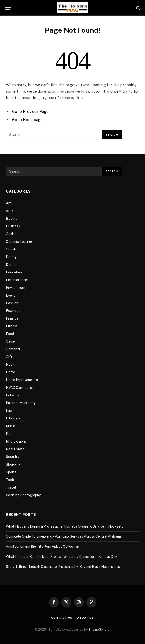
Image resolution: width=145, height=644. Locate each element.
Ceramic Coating (19, 242)
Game (10, 341)
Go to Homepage (27, 120)
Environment (16, 288)
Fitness (12, 326)
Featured (13, 311)
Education (14, 272)
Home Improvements (22, 380)
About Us (85, 618)
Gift (9, 357)
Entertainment (17, 280)
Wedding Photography (23, 495)
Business (13, 226)
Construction (16, 249)
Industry (12, 395)
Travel (11, 487)
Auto (10, 211)
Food (10, 334)
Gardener (13, 349)
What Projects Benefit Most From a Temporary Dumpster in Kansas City (61, 557)
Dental (11, 265)
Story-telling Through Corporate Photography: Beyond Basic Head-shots (63, 567)
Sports (11, 472)
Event (11, 295)
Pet (9, 434)
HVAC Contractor (20, 388)
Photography (16, 441)
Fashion (12, 303)
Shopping (13, 464)
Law (9, 411)
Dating (11, 257)
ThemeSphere (99, 629)
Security (13, 457)
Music (11, 426)
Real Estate (15, 449)
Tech (10, 480)
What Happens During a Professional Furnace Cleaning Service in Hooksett (64, 526)
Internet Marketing (21, 403)
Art (9, 203)
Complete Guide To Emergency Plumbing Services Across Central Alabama (64, 536)
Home (11, 372)
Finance (12, 318)
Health (11, 365)
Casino (11, 234)
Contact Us (62, 618)
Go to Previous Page (30, 112)
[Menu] (8, 8)
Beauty (12, 219)
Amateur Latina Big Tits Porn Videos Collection (43, 547)
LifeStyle (13, 418)
